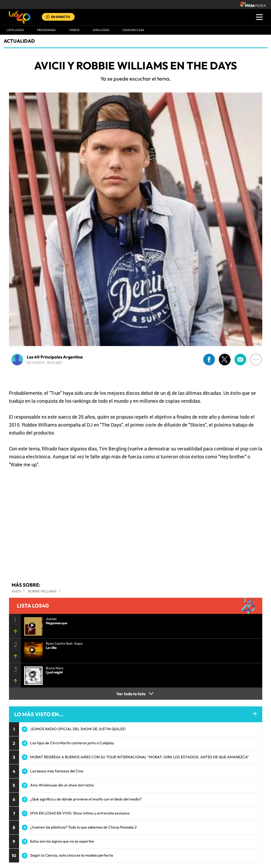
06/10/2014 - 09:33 (45, 362)
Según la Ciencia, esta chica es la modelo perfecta (72, 855)
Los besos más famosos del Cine (57, 771)
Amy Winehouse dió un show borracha (62, 785)
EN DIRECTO (61, 17)
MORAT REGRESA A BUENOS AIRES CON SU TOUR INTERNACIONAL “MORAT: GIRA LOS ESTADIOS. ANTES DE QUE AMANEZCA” (139, 757)
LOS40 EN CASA (133, 30)
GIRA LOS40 (101, 30)
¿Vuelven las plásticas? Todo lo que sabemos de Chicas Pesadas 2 (83, 827)
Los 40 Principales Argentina (55, 357)
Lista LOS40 (15, 30)
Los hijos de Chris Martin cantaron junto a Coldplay (72, 743)
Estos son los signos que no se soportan (62, 841)
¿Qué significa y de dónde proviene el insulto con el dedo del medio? (86, 799)
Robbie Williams (42, 591)
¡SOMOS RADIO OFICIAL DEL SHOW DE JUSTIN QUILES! (78, 729)
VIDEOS (74, 30)
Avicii (16, 591)
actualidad (19, 41)
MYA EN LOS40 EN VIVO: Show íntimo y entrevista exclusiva (80, 813)
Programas (46, 30)
